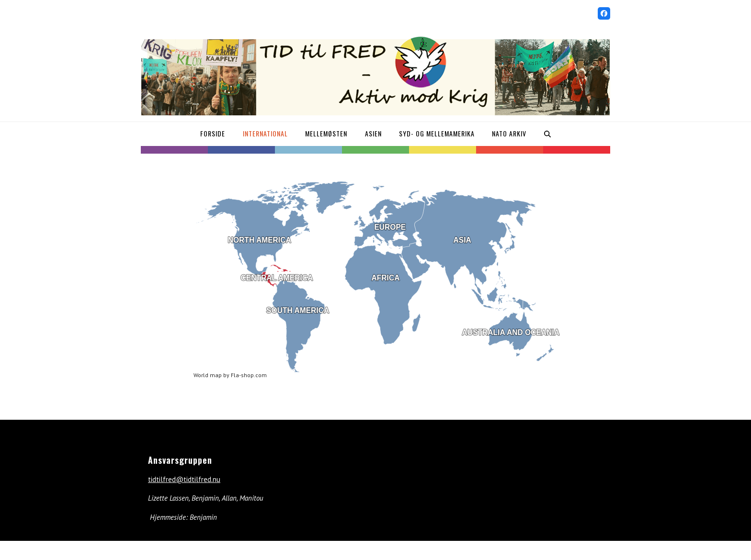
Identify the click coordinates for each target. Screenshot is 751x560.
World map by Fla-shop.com (230, 375)
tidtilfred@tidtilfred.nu (184, 479)
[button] (547, 134)
